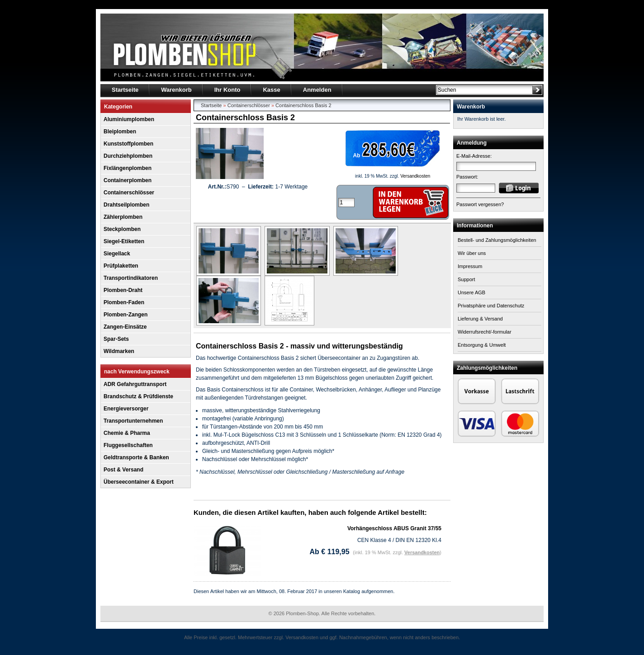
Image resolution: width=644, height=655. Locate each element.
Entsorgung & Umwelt (482, 345)
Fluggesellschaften (128, 445)
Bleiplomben (120, 132)
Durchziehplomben (128, 156)
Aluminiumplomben (129, 119)
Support (466, 279)
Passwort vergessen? (480, 204)
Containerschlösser (129, 193)
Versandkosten (415, 176)
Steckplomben (122, 229)
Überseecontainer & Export (139, 482)
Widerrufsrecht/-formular (485, 332)
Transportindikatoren (131, 278)
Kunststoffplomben (128, 144)
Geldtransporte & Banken (136, 457)
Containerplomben (128, 180)
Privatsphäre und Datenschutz (491, 306)
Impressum (470, 266)
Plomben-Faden (124, 302)
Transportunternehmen (133, 421)
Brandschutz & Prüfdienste (138, 396)
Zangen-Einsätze (125, 327)
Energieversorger (126, 409)
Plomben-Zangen (125, 315)
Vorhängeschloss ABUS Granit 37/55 (394, 528)
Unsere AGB (471, 292)
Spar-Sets (116, 339)
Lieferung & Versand (480, 319)
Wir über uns (472, 253)
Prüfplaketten (121, 266)
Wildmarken (119, 351)
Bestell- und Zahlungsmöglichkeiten (497, 240)
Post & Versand (123, 470)
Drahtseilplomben (126, 205)
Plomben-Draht (123, 290)
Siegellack (117, 254)
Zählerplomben (123, 217)
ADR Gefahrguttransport (135, 384)
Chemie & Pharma (127, 433)
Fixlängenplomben (128, 168)
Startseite (211, 105)
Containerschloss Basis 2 (303, 105)
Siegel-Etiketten (124, 241)
